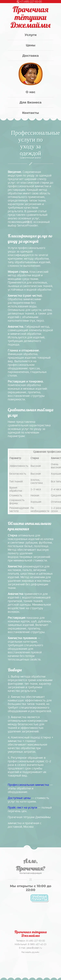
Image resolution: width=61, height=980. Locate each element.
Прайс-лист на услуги (22, 808)
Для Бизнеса (30, 102)
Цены (31, 45)
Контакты (30, 113)
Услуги (31, 35)
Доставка (30, 56)
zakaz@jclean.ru (34, 948)
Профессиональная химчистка (28, 785)
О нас (30, 92)
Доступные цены (19, 798)
